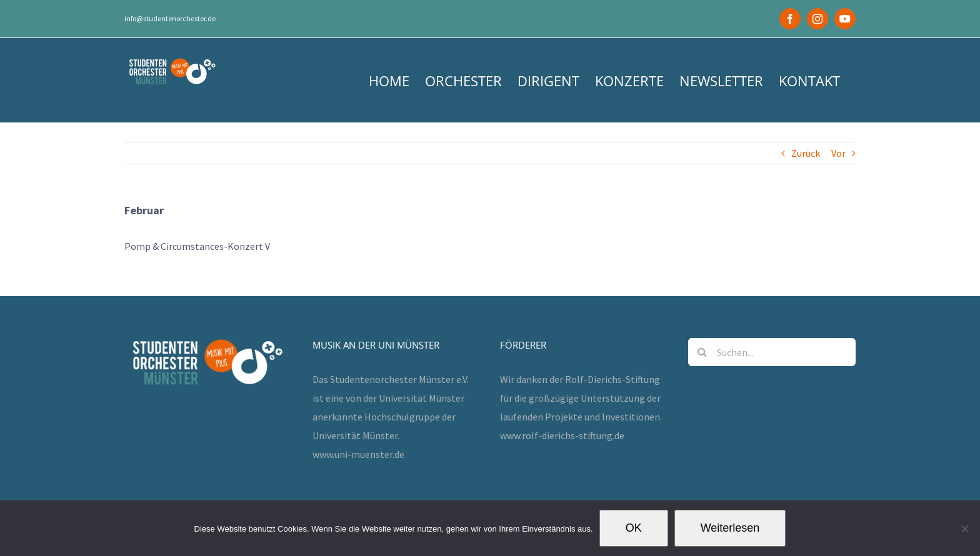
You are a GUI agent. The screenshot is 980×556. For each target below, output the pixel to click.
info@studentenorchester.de (170, 18)
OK (634, 528)
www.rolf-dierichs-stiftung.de (562, 435)
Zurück (806, 153)
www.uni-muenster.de (358, 454)
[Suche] (702, 352)
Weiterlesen (730, 528)
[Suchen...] (772, 352)
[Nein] (964, 529)
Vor (838, 153)
